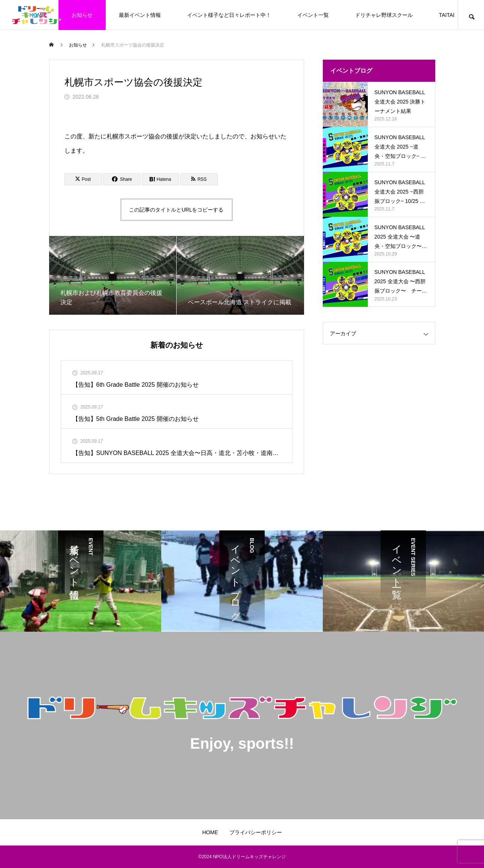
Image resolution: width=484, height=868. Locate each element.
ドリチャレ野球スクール (384, 15)
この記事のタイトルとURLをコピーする (176, 210)
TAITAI (447, 15)
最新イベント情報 (140, 15)
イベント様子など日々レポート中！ (229, 15)
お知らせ (82, 15)
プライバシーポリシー (256, 832)
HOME (210, 832)
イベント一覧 (313, 15)
